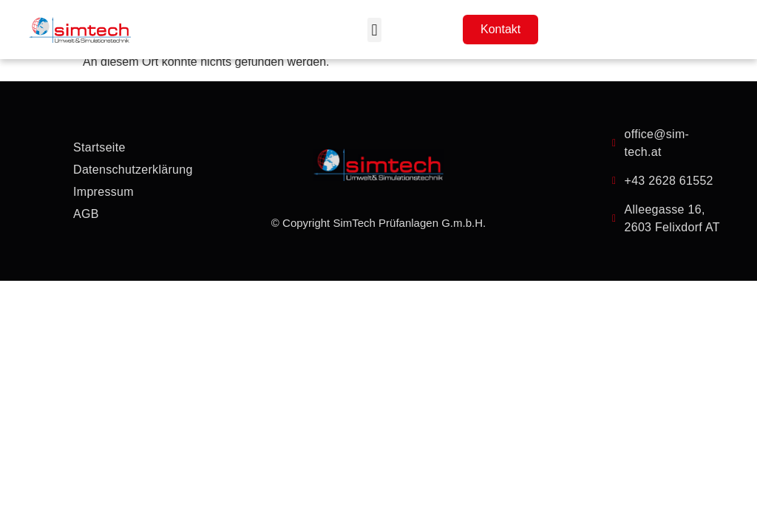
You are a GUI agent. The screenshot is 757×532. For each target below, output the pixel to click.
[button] (374, 30)
